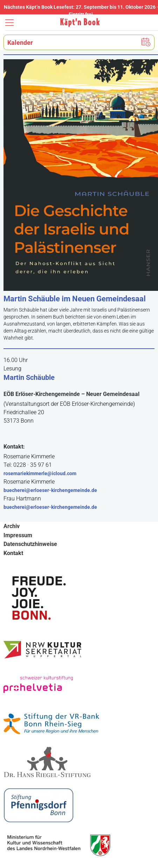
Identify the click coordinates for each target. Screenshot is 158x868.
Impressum (18, 535)
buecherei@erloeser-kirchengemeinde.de (50, 490)
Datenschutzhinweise (30, 544)
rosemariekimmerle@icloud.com (40, 473)
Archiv (12, 526)
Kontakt (13, 553)
